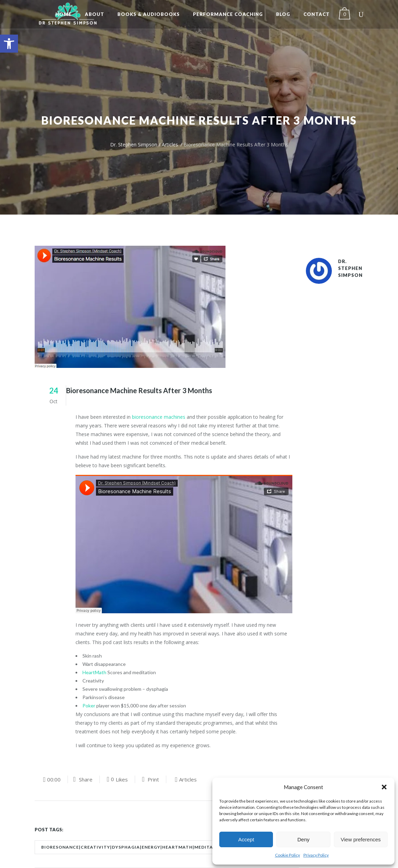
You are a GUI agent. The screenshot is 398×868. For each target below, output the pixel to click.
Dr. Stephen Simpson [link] (134, 144)
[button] (384, 787)
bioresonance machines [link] (159, 417)
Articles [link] (170, 144)
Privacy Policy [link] (316, 855)
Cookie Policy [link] (288, 855)
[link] (9, 44)
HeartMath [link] (94, 672)
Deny (303, 839)
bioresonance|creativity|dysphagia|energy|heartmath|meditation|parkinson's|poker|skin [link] (165, 847)
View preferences (361, 839)
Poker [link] (89, 706)
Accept (246, 839)
